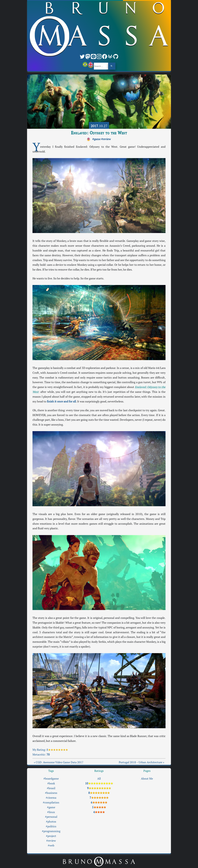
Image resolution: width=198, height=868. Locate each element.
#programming (51, 831)
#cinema (51, 798)
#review (106, 139)
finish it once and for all (61, 401)
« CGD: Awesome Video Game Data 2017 (59, 762)
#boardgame (51, 779)
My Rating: (40, 750)
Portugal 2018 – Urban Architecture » (141, 762)
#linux (51, 812)
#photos (51, 822)
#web (51, 845)
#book (51, 783)
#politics (51, 826)
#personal (51, 817)
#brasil (51, 788)
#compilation (51, 802)
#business (51, 793)
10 (99, 783)
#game (96, 139)
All (99, 779)
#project (51, 836)
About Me (147, 779)
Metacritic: (41, 755)
